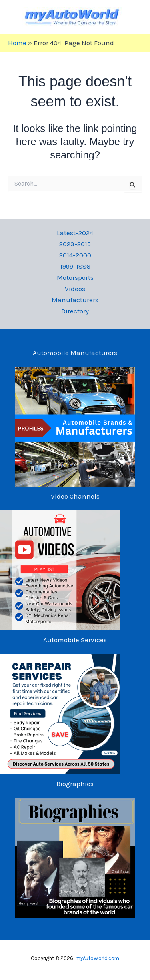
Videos (75, 289)
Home (17, 43)
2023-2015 (75, 244)
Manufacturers (75, 300)
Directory (75, 311)
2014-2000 (75, 255)
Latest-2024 (75, 233)
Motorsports (75, 277)
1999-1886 (75, 266)
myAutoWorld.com (97, 958)
